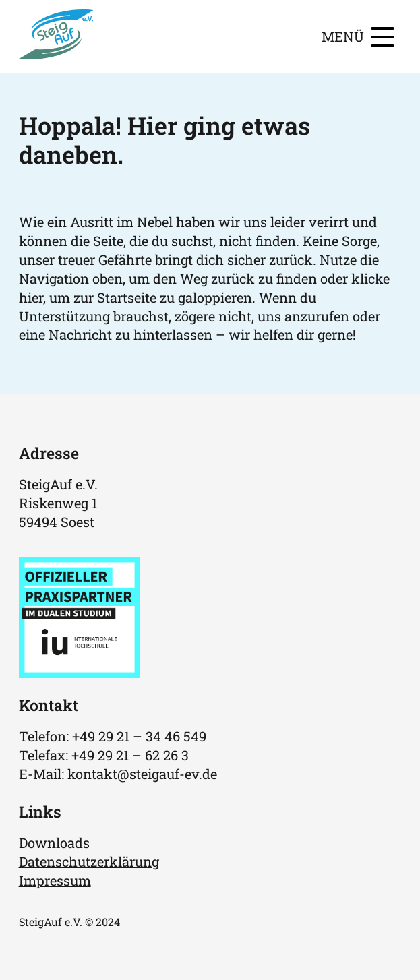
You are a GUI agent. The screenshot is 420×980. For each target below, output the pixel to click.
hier (31, 297)
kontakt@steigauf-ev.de (142, 774)
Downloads (54, 843)
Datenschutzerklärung (89, 861)
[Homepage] (56, 54)
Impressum (55, 880)
